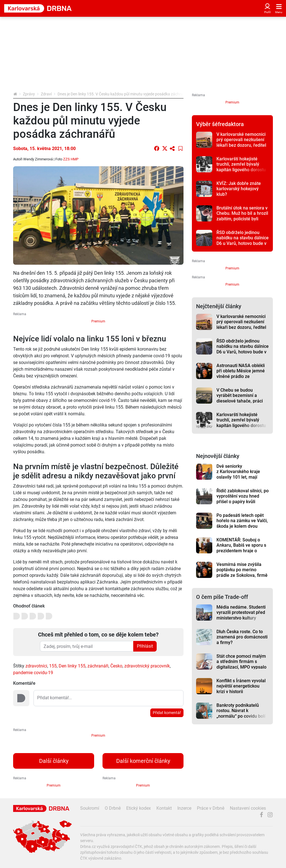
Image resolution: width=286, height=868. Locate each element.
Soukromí (90, 808)
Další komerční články (143, 761)
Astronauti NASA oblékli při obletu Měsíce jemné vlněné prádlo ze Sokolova (241, 374)
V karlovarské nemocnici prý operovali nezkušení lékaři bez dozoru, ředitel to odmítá (241, 142)
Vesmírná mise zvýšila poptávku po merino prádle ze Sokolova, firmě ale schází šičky (242, 572)
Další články (54, 761)
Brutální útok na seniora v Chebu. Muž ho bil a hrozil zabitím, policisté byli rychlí (242, 216)
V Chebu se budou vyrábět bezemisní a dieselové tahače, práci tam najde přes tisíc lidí (240, 398)
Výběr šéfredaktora (220, 124)
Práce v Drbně (211, 808)
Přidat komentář (167, 713)
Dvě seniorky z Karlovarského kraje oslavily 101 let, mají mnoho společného (238, 474)
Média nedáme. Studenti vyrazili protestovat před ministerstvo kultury (241, 613)
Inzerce (184, 808)
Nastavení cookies (248, 808)
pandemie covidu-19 (33, 673)
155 (53, 666)
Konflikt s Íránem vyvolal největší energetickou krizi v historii (241, 686)
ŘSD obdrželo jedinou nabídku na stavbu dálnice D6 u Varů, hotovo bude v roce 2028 (243, 241)
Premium (98, 321)
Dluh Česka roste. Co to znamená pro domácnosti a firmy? (242, 637)
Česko (116, 666)
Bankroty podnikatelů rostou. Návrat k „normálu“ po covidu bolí (241, 711)
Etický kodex (139, 808)
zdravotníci (36, 666)
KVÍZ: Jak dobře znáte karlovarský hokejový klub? (239, 189)
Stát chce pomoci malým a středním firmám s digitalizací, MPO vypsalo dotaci (241, 664)
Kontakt (164, 808)
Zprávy (29, 94)
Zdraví (46, 94)
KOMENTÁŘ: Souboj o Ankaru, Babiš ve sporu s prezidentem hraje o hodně (241, 548)
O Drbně (113, 808)
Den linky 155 (72, 666)
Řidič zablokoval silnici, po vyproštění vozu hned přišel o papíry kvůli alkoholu (243, 499)
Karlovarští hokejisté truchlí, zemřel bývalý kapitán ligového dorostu (241, 164)
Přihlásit (145, 646)
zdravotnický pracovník (147, 666)
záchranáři (98, 666)
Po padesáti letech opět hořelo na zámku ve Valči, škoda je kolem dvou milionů (242, 523)
